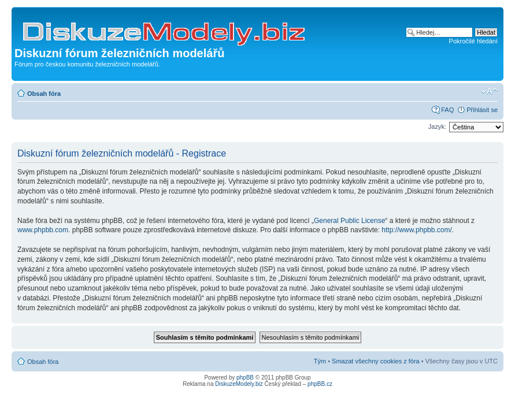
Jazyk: (437, 127)
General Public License (349, 221)
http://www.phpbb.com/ (416, 230)
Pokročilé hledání (473, 41)
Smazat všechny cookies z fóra (376, 361)
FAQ (447, 110)
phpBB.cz (320, 384)
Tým (320, 361)
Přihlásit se (482, 110)
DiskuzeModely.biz (239, 384)
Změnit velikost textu (489, 91)
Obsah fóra (44, 94)
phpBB (245, 378)
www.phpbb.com (43, 230)
